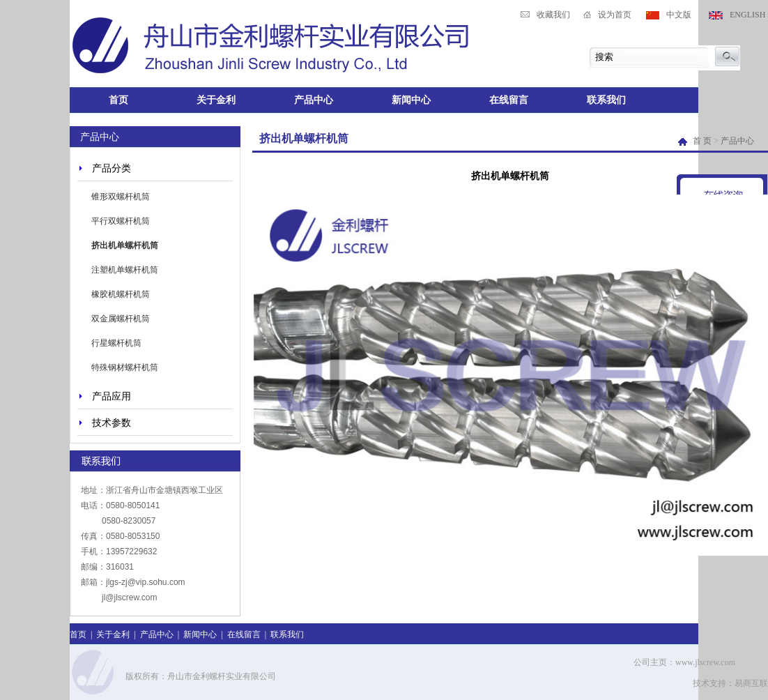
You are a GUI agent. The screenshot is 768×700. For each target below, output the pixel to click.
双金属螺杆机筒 (121, 319)
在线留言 (509, 100)
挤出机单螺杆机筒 (125, 245)
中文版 (679, 15)
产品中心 (314, 100)
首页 (118, 100)
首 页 (696, 141)
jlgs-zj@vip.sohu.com (146, 582)
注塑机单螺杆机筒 (125, 270)
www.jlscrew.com (705, 662)
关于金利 (216, 100)
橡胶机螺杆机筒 (121, 294)
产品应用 (112, 396)
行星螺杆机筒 (116, 343)
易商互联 (751, 683)
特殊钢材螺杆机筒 (125, 367)
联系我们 (606, 100)
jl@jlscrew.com (130, 598)
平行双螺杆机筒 (121, 221)
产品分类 (112, 168)
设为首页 (615, 15)
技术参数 (112, 423)
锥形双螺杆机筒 (121, 197)
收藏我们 (553, 15)
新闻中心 (411, 100)
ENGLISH (747, 15)
